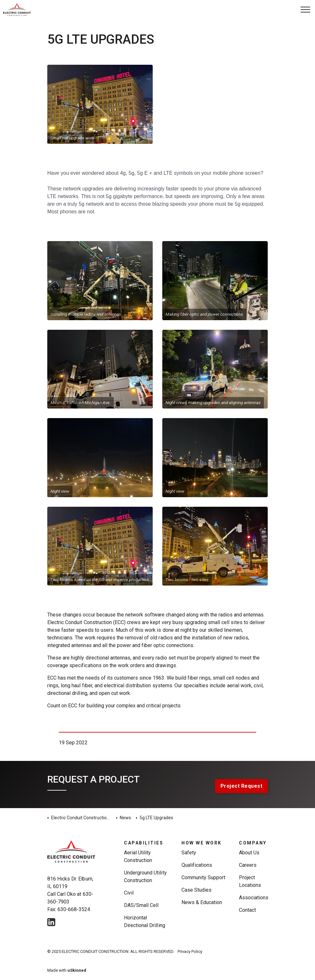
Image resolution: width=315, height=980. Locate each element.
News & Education (202, 902)
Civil (129, 893)
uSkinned (77, 970)
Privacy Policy (190, 951)
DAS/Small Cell (141, 905)
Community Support (204, 877)
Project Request (242, 786)
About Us (249, 853)
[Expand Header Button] (305, 10)
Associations (254, 898)
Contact (247, 910)
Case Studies (196, 890)
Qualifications (197, 865)
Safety (189, 853)
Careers (248, 865)
